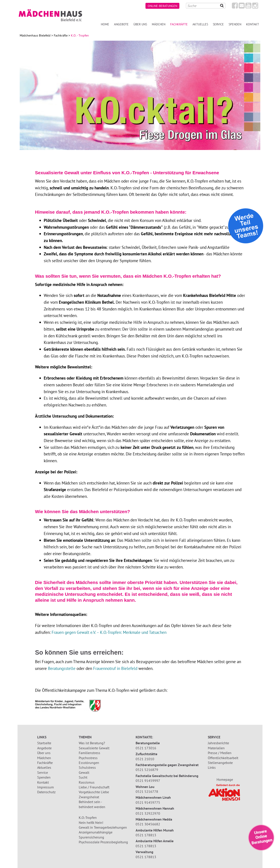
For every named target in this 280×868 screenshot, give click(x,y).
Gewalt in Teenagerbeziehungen (103, 827)
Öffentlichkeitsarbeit (223, 758)
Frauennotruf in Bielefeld (115, 668)
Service (218, 24)
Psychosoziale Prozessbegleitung (103, 842)
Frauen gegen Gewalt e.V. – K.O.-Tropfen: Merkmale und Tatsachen (108, 632)
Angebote (121, 24)
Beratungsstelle (62, 668)
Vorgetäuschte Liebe (94, 792)
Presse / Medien (220, 753)
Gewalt (84, 772)
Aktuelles (200, 24)
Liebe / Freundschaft (94, 787)
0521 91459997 (148, 781)
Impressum (45, 787)
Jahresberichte (218, 743)
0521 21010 (145, 759)
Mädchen (159, 24)
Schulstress (87, 767)
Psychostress (88, 758)
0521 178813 (146, 835)
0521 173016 (146, 748)
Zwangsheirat (89, 797)
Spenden (235, 24)
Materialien (216, 748)
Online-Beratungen (162, 6)
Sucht (83, 777)
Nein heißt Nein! (91, 823)
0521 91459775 (148, 802)
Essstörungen (89, 763)
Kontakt (253, 24)
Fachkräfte (179, 24)
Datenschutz (46, 792)
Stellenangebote (220, 763)
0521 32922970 (148, 813)
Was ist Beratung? (92, 743)
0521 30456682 (148, 824)
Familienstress (89, 753)
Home (105, 24)
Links (212, 767)
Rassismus (87, 782)
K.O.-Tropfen (88, 817)
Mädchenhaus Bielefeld (35, 35)
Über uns (140, 24)
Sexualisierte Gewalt (94, 748)
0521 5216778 (147, 791)
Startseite (44, 743)
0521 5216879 (147, 770)
